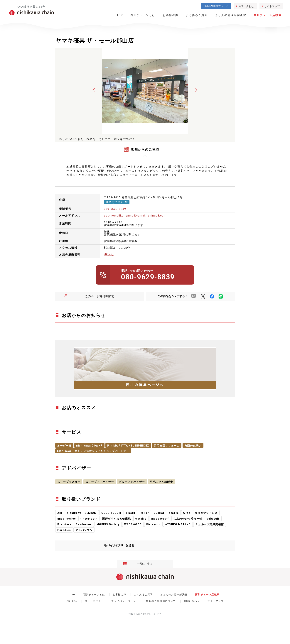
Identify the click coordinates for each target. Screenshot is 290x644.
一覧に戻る (138, 564)
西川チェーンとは (143, 15)
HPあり (109, 254)
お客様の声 (171, 15)
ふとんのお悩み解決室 (231, 15)
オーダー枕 (64, 446)
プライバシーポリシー (125, 601)
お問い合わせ (246, 6)
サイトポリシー (94, 601)
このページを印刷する (90, 296)
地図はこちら (117, 202)
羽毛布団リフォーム (217, 6)
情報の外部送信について (161, 601)
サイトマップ (272, 6)
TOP (120, 15)
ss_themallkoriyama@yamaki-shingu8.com (135, 216)
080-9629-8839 (115, 209)
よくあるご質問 (197, 15)
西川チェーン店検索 (268, 15)
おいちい (72, 601)
